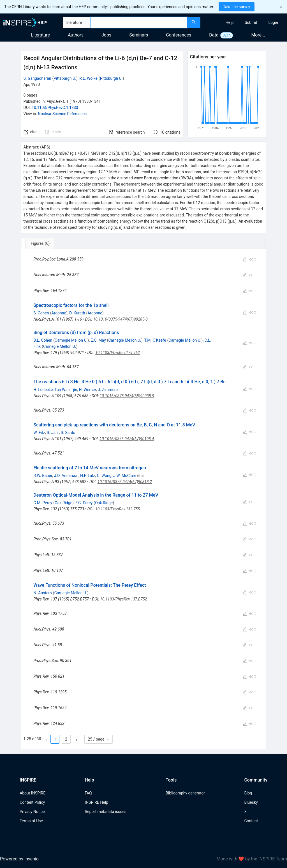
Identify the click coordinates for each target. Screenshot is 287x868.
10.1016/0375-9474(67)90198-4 (127, 439)
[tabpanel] (144, 499)
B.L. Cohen (43, 340)
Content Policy (32, 802)
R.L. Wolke (88, 78)
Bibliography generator (185, 793)
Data (214, 35)
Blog (248, 793)
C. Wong (104, 476)
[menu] (244, 22)
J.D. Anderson (66, 476)
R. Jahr (53, 433)
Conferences (179, 35)
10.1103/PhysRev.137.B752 (123, 599)
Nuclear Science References (62, 114)
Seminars (139, 35)
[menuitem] (230, 22)
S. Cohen (41, 313)
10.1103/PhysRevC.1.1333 (55, 108)
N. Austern (43, 593)
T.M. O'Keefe (155, 340)
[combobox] (139, 22)
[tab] (40, 243)
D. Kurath (77, 313)
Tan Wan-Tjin (66, 390)
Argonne (59, 313)
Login (273, 22)
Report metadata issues (105, 812)
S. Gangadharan (37, 78)
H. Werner (87, 390)
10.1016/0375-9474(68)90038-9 (127, 396)
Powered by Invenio (19, 859)
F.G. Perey (84, 503)
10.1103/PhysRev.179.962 (118, 353)
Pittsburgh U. (65, 78)
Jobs (106, 35)
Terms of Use (31, 821)
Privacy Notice (32, 812)
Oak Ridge (63, 503)
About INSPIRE (33, 793)
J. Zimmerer (108, 390)
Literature (40, 35)
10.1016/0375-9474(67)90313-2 (125, 482)
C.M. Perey (43, 503)
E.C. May (98, 340)
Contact (251, 821)
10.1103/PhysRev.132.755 (118, 509)
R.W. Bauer (43, 476)
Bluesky (251, 802)
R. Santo (68, 433)
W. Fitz (39, 433)
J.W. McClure (125, 476)
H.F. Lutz (88, 476)
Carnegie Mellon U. (71, 340)
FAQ (88, 793)
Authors (76, 35)
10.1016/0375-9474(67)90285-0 (120, 319)
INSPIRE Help (96, 802)
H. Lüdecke (43, 390)
